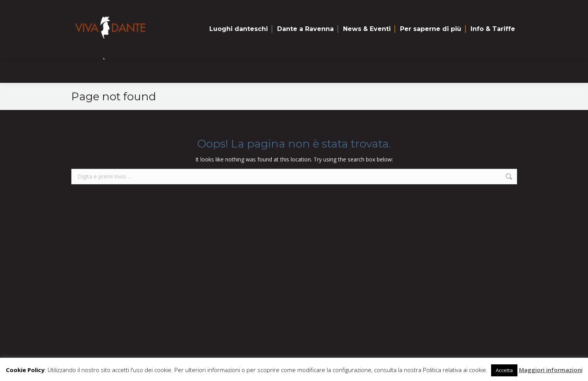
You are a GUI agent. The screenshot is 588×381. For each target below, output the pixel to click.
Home (88, 8)
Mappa (120, 8)
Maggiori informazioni (551, 370)
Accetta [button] (504, 370)
